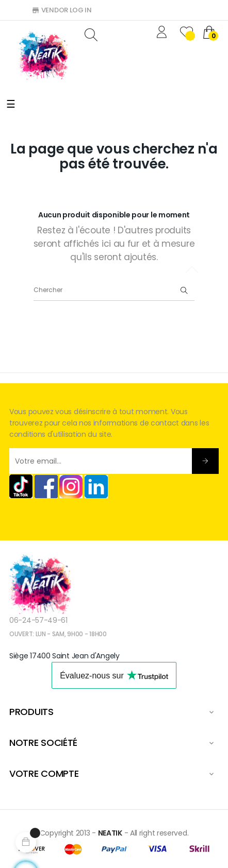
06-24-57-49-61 (38, 620)
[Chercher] (114, 291)
